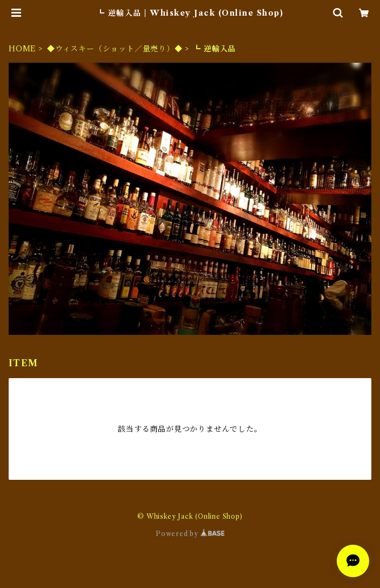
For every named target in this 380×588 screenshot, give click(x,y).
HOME (22, 49)
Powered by (190, 534)
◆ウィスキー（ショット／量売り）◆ (115, 49)
